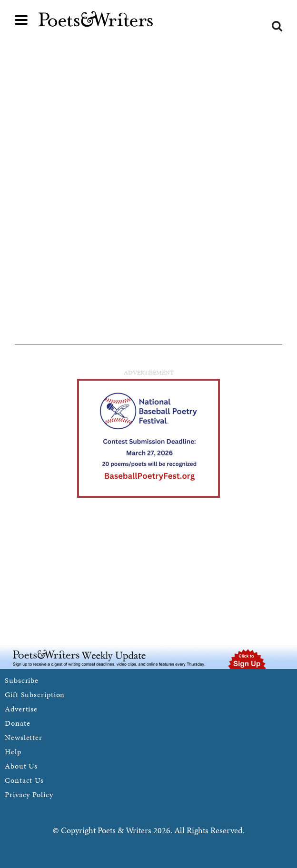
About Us (21, 766)
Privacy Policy (29, 794)
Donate (17, 723)
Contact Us (24, 780)
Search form (277, 26)
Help (13, 752)
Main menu (21, 20)
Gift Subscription (35, 695)
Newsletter (24, 737)
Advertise (21, 709)
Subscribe (22, 680)
